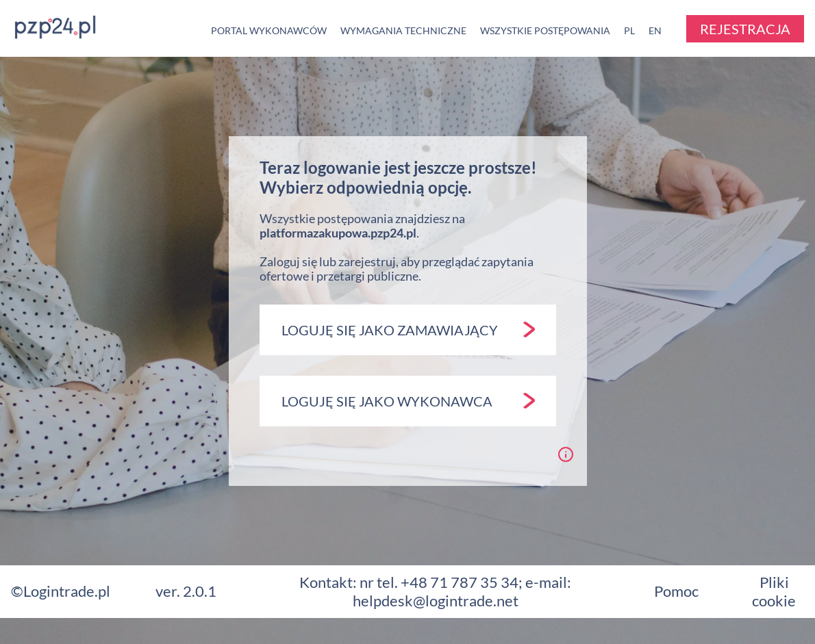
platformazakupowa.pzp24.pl (338, 233)
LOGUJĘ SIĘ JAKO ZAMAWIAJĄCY (409, 330)
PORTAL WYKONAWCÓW (269, 30)
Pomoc (676, 591)
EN (655, 30)
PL (629, 30)
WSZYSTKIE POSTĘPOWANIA (545, 30)
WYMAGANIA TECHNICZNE (403, 30)
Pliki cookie (774, 591)
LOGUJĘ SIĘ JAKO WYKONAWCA (409, 401)
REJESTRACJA (745, 29)
